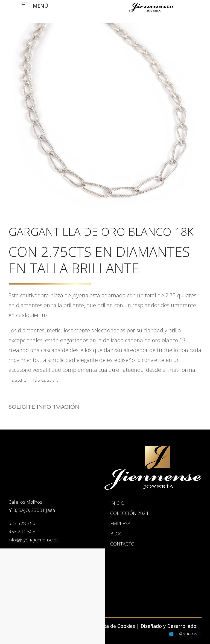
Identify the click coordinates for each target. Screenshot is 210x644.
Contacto (122, 544)
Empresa (120, 523)
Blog (116, 534)
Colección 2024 (129, 513)
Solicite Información (44, 414)
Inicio (32, 595)
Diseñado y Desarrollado (168, 626)
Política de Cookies (114, 626)
